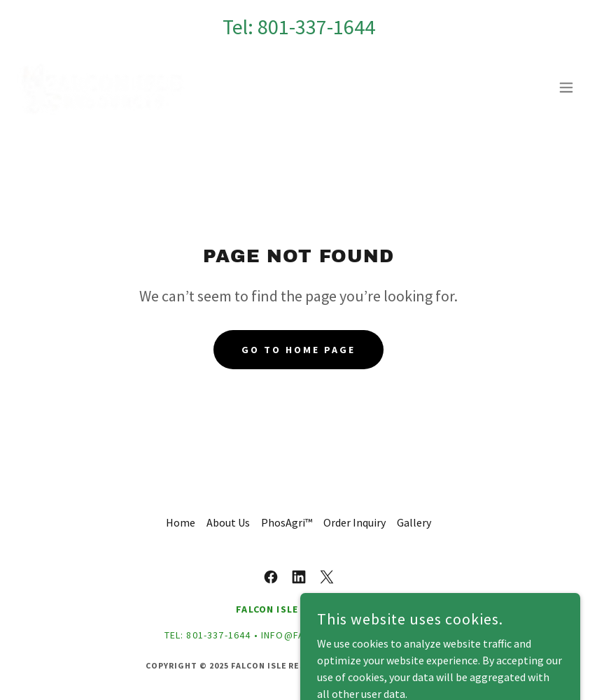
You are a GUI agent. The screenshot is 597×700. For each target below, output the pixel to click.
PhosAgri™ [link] (287, 522)
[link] (101, 87)
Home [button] (181, 522)
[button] (566, 87)
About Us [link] (228, 522)
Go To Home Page (298, 350)
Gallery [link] (414, 522)
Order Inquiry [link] (354, 522)
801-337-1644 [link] (316, 27)
